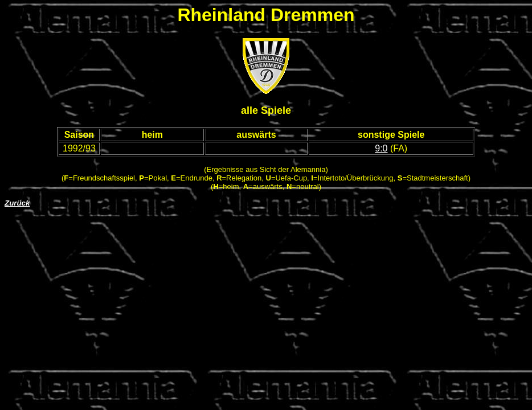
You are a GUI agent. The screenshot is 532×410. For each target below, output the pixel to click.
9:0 (381, 148)
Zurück (17, 203)
